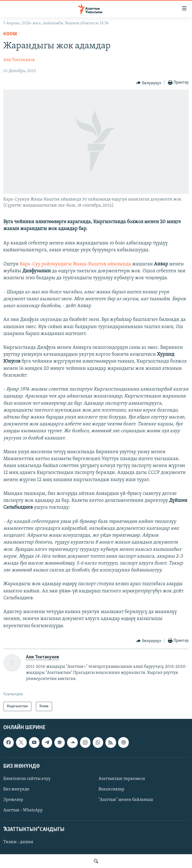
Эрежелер (13, 800)
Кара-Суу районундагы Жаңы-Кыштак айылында (76, 264)
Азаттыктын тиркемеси (122, 779)
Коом (10, 34)
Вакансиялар (111, 789)
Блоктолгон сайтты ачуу (27, 779)
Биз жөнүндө (16, 789)
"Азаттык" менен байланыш (126, 800)
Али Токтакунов (19, 60)
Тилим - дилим (18, 842)
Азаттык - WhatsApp (23, 810)
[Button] (149, 83)
